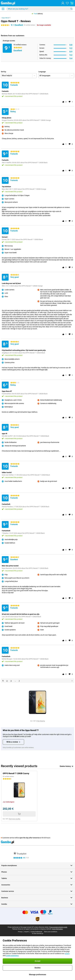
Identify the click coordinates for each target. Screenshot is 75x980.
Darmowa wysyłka (15, 819)
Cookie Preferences (36, 932)
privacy (67, 953)
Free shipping (41, 721)
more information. (57, 929)
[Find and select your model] (40, 9)
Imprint (26, 932)
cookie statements (12, 956)
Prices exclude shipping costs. (58, 927)
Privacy (20, 932)
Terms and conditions (51, 932)
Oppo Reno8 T (6, 18)
